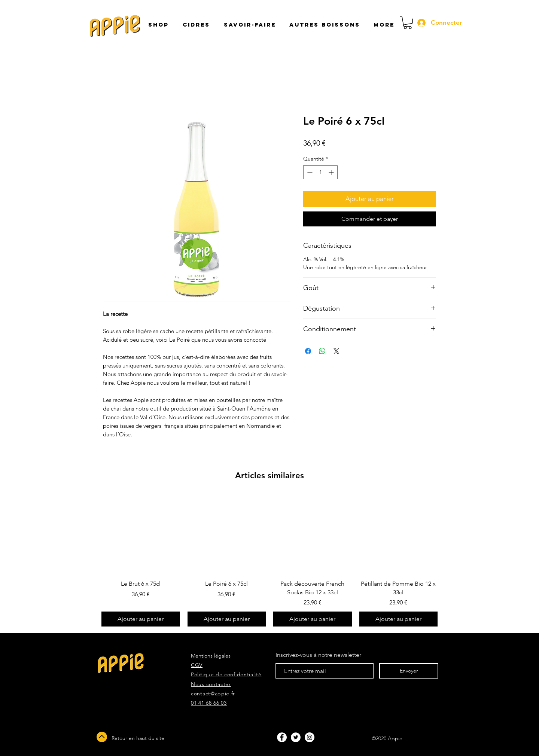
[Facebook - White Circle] (282, 737)
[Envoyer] (409, 671)
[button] (249, 25)
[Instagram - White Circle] (310, 737)
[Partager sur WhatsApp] (322, 351)
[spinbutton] (320, 172)
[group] (269, 561)
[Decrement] (309, 172)
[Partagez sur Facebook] (308, 351)
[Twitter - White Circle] (296, 737)
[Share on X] (337, 351)
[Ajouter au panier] (141, 619)
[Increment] (332, 172)
